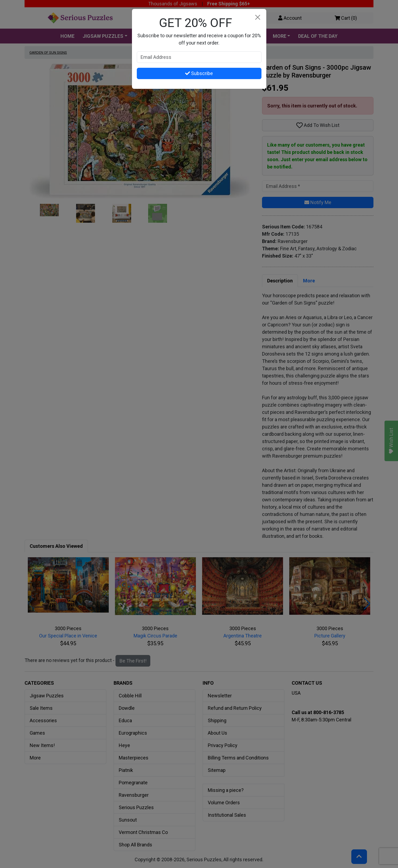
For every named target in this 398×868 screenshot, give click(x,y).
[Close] (258, 17)
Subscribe (199, 73)
